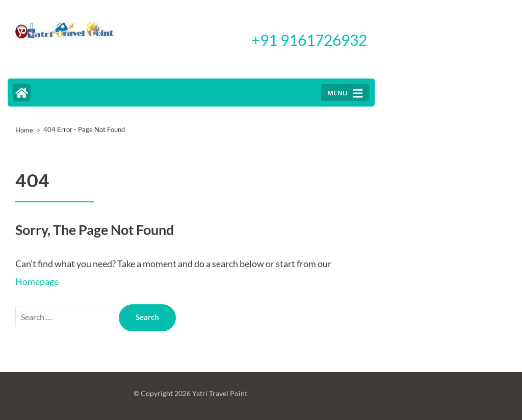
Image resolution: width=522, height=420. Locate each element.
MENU (345, 93)
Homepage (37, 281)
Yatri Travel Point (220, 393)
